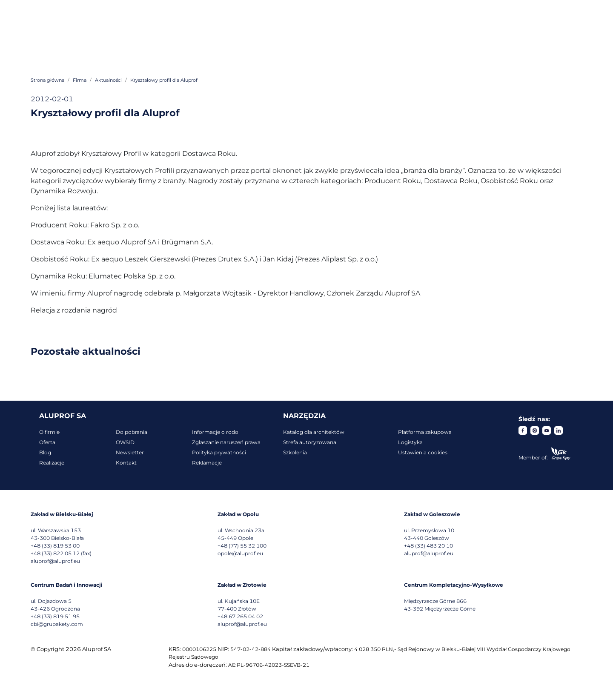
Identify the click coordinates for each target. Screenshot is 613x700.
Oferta (47, 442)
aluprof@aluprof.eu (55, 561)
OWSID (125, 442)
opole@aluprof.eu (240, 553)
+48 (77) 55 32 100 (242, 546)
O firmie (49, 432)
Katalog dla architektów (314, 432)
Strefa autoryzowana (310, 442)
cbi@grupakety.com (57, 624)
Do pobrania (132, 432)
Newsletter (130, 452)
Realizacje (52, 463)
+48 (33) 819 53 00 (55, 546)
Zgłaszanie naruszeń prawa (226, 442)
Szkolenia (295, 452)
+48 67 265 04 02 (240, 616)
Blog (45, 452)
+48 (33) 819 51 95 (55, 616)
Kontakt (126, 463)
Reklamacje (207, 463)
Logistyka (410, 442)
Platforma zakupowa (425, 432)
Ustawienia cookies (423, 452)
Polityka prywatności (219, 452)
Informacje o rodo (215, 432)
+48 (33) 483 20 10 (428, 546)
